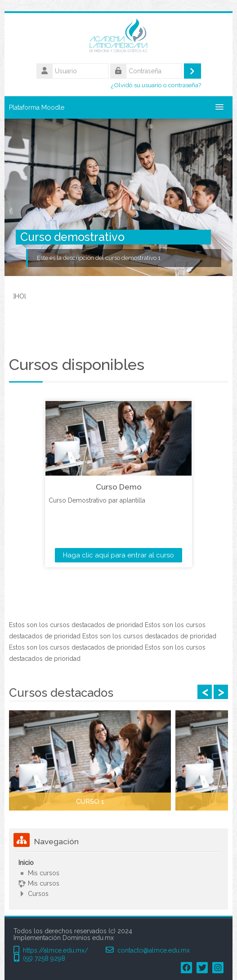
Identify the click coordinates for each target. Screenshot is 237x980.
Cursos (38, 894)
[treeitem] (118, 878)
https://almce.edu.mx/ (56, 951)
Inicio (26, 863)
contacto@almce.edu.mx (154, 951)
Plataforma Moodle (37, 107)
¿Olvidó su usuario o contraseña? (156, 85)
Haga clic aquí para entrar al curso (118, 555)
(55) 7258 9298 (44, 959)
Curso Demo (119, 487)
